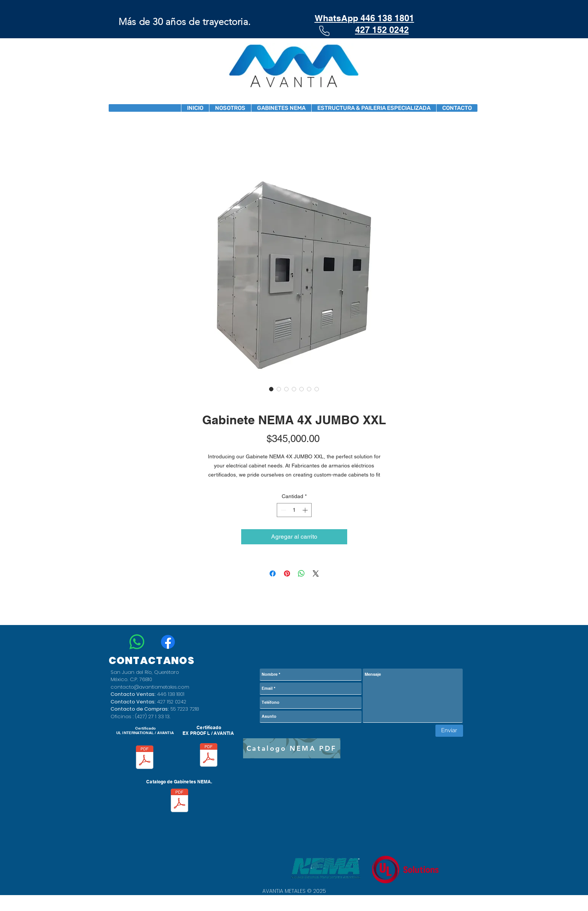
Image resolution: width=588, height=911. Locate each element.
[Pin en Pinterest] (287, 573)
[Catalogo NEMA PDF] (292, 748)
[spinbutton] (294, 510)
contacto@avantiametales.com (150, 687)
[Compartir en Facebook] (273, 573)
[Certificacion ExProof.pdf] (209, 756)
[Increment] (306, 510)
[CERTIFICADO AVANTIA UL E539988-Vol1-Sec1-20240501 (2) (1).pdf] (145, 758)
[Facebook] (168, 642)
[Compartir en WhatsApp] (301, 573)
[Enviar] (449, 731)
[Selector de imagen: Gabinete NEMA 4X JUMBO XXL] (271, 389)
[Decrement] (283, 510)
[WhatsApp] (137, 642)
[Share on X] (316, 573)
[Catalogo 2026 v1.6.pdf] (179, 801)
